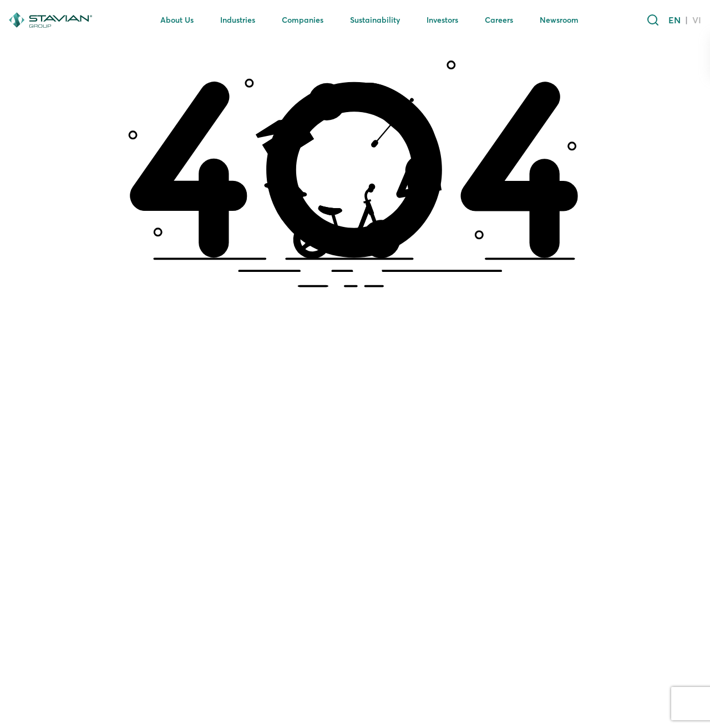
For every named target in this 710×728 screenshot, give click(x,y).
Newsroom (559, 20)
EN (674, 20)
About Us (177, 20)
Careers (499, 20)
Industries (238, 20)
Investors (442, 20)
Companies (303, 20)
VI (697, 20)
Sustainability (375, 20)
